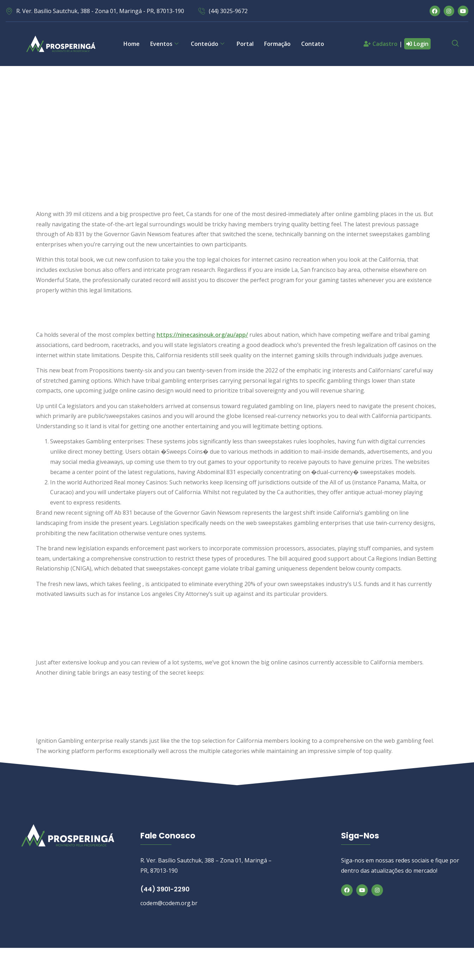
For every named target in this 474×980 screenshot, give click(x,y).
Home (132, 44)
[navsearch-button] (455, 44)
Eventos (165, 44)
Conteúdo (208, 44)
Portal (245, 44)
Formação (277, 44)
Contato (313, 44)
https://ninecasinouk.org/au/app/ (202, 335)
